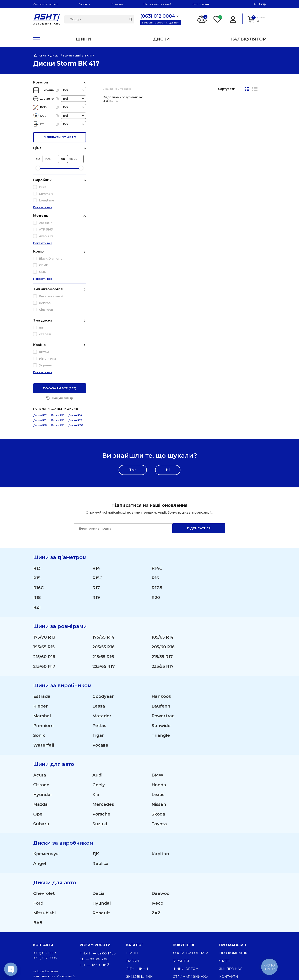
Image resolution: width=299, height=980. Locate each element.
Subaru (41, 759)
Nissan (159, 740)
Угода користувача (238, 928)
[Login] (233, 19)
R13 (37, 503)
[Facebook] (149, 970)
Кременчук (46, 789)
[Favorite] (218, 19)
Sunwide (161, 661)
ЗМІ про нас (231, 904)
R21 (37, 542)
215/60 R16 (44, 592)
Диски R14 (75, 350)
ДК (96, 789)
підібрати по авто (60, 137)
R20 (156, 533)
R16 (155, 513)
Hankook (161, 632)
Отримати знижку (190, 912)
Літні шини (137, 904)
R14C (157, 503)
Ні (168, 405)
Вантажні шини (142, 920)
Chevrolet (44, 829)
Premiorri (43, 661)
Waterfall (44, 680)
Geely (99, 720)
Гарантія (85, 4)
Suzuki (100, 759)
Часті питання (201, 4)
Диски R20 (76, 360)
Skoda (158, 749)
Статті (225, 896)
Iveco (157, 838)
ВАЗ (38, 858)
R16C (38, 523)
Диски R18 (40, 360)
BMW (157, 710)
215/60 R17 (44, 602)
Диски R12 (40, 350)
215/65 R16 (103, 592)
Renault (101, 848)
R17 (96, 523)
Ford (38, 838)
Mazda (40, 740)
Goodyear (103, 632)
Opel (38, 749)
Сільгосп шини (141, 928)
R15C (97, 513)
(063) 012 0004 (45, 888)
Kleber (40, 641)
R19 (96, 533)
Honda (159, 720)
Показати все (43, 216)
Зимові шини (140, 912)
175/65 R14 (103, 572)
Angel (40, 799)
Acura (40, 710)
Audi (97, 710)
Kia (96, 730)
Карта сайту (231, 948)
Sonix (39, 671)
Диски (133, 896)
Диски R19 (58, 360)
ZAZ (156, 848)
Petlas (99, 661)
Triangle (161, 671)
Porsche (101, 749)
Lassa (99, 641)
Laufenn (161, 641)
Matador (102, 651)
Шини (132, 888)
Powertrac (163, 651)
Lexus (158, 730)
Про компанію (234, 888)
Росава (100, 680)
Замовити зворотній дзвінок (161, 23)
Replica (100, 799)
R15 (37, 513)
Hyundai (42, 730)
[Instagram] (130, 970)
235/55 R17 (163, 602)
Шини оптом (186, 904)
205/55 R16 (104, 582)
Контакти (117, 4)
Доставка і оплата (191, 888)
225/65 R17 (104, 602)
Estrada (42, 632)
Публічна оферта (236, 920)
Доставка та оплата (46, 4)
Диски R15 (40, 355)
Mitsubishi (44, 848)
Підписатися (199, 464)
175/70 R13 (44, 572)
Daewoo (161, 829)
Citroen (41, 720)
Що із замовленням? (157, 4)
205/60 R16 (163, 582)
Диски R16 (58, 355)
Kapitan (160, 789)
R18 (37, 533)
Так (133, 405)
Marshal (42, 651)
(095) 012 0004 (45, 893)
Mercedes (103, 740)
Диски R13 (58, 350)
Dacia (99, 829)
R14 (96, 503)
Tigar (98, 671)
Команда (182, 920)
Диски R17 (75, 355)
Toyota (159, 759)
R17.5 (157, 523)
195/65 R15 (44, 582)
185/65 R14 (163, 572)
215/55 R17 (162, 592)
